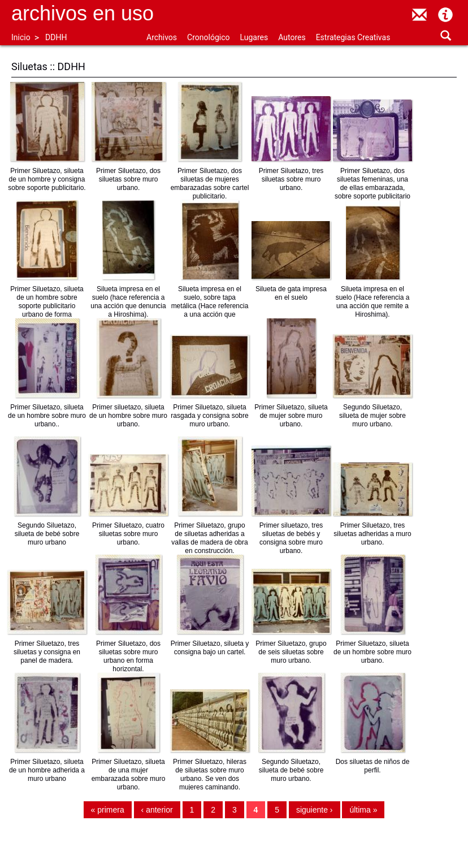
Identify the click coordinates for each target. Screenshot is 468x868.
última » (363, 810)
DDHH (56, 37)
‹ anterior (157, 810)
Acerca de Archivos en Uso (445, 15)
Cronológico (208, 37)
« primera (108, 810)
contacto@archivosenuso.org (419, 15)
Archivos (162, 37)
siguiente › (315, 810)
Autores (292, 37)
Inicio (21, 37)
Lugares (254, 37)
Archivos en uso (83, 13)
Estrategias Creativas (353, 37)
